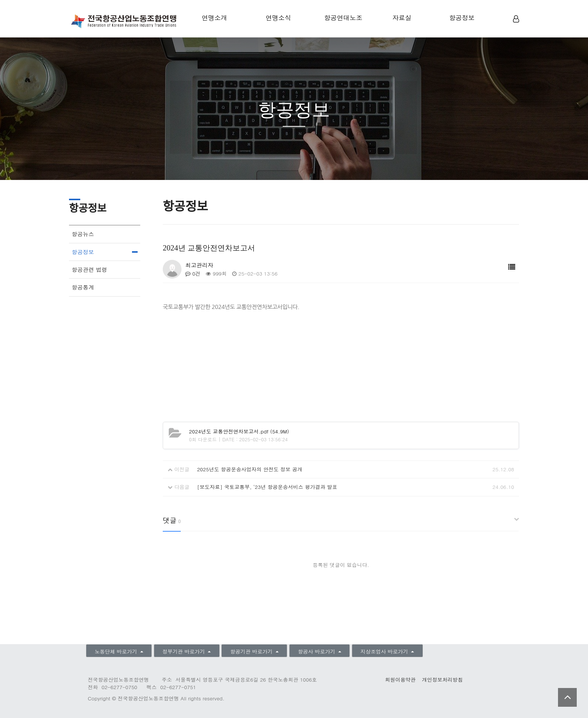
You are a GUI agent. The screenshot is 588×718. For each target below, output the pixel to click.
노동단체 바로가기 (117, 651)
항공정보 (462, 18)
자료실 (402, 18)
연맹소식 (278, 18)
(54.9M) (239, 431)
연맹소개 (214, 18)
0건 (193, 274)
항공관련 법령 (89, 269)
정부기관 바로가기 (184, 651)
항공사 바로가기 (317, 651)
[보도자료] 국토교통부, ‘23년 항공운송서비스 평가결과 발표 (267, 487)
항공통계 (83, 287)
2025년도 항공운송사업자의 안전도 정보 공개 (250, 469)
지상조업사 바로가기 (385, 651)
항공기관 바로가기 (252, 651)
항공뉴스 (83, 234)
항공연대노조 (343, 18)
